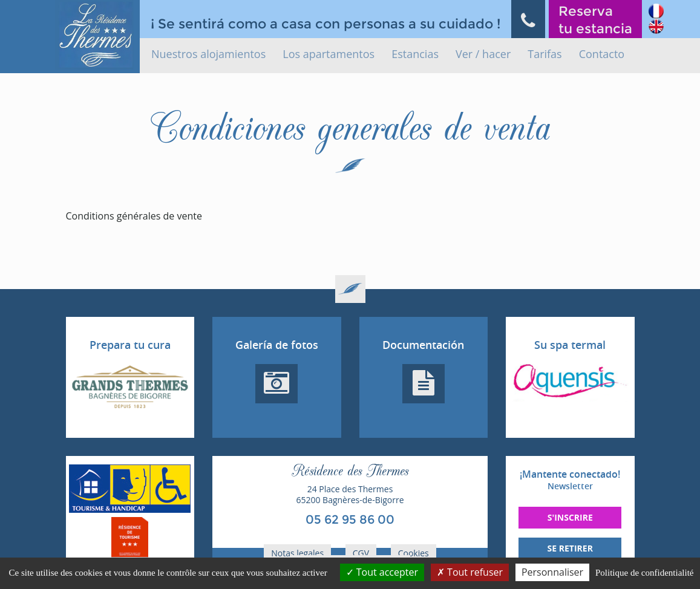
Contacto (602, 54)
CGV (361, 553)
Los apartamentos (329, 54)
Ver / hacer (483, 54)
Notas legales (297, 553)
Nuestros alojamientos (208, 54)
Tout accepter (382, 572)
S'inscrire (570, 517)
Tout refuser (470, 572)
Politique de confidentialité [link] (644, 573)
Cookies (414, 553)
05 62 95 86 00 (350, 519)
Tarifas (545, 54)
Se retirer (570, 548)
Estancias (415, 54)
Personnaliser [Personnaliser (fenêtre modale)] (552, 572)
